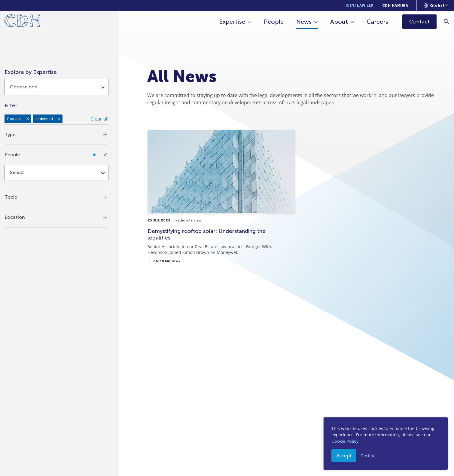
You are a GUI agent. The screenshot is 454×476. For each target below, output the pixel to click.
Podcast (14, 119)
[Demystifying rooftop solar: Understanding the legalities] (221, 197)
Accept (344, 456)
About (339, 22)
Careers (378, 22)
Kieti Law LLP (360, 5)
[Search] (447, 21)
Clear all (99, 119)
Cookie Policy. (345, 441)
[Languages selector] (436, 5)
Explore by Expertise (31, 72)
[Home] (22, 22)
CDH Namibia (395, 5)
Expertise (232, 22)
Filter (11, 105)
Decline (368, 456)
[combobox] (56, 87)
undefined (44, 119)
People (274, 22)
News (304, 22)
